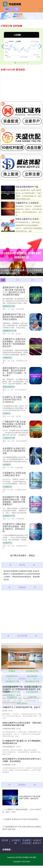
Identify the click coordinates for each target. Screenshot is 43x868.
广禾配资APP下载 (9, 438)
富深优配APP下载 (9, 516)
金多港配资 (7, 465)
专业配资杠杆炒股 (26, 842)
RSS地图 (25, 857)
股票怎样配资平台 (9, 387)
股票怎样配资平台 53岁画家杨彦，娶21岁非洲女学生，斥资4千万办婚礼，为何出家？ (14, 372)
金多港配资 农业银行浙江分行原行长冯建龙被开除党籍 (14, 451)
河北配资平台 (7, 543)
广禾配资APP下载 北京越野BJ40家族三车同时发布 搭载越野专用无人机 (14, 424)
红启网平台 (7, 413)
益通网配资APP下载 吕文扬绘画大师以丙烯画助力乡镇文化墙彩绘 (14, 317)
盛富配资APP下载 (9, 306)
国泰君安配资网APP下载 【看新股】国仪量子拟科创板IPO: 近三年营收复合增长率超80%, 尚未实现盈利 (22, 689)
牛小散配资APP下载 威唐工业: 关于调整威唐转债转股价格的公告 (21, 272)
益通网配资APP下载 (10, 331)
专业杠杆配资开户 (37, 842)
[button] (3, 46)
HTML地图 (32, 857)
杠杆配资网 (16, 842)
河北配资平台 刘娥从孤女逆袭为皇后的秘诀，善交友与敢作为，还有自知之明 (14, 528)
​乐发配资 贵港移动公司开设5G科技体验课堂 (21, 819)
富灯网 (5, 840)
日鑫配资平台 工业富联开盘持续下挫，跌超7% (21, 707)
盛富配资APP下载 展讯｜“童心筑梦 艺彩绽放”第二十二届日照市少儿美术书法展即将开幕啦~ (14, 291)
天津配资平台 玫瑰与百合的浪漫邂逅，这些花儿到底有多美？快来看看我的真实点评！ (14, 343)
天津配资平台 (7, 358)
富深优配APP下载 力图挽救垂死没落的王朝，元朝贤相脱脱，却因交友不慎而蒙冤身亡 (14, 501)
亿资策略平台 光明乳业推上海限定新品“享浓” (14, 474)
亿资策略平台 (7, 487)
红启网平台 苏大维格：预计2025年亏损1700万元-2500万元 (14, 400)
